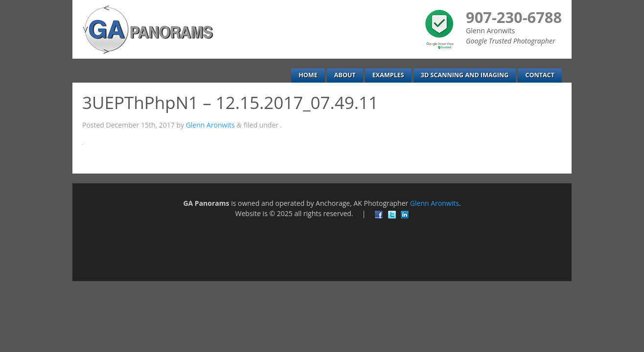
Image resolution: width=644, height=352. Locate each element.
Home (308, 75)
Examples (388, 75)
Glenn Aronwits (210, 125)
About (345, 75)
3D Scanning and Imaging (465, 75)
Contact (540, 75)
